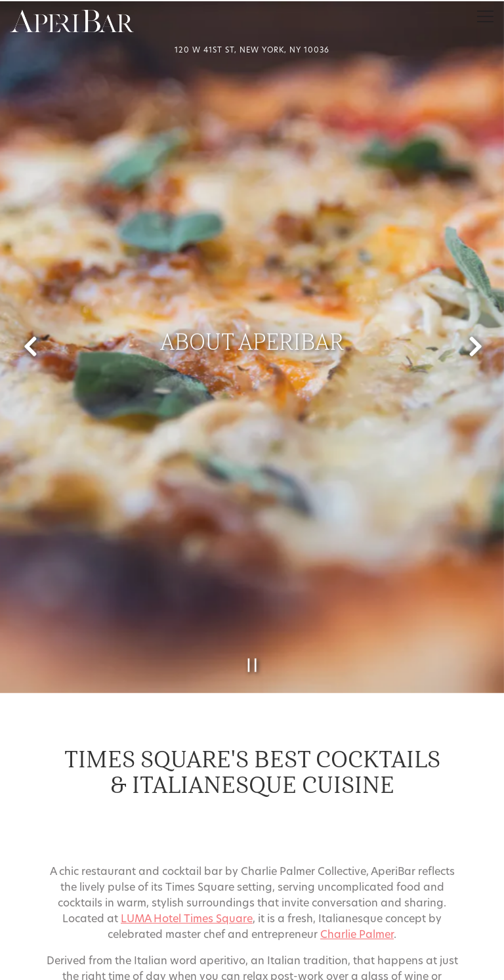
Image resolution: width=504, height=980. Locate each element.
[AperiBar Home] (72, 21)
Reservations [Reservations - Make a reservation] (252, 932)
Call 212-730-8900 (252, 900)
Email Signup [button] (252, 964)
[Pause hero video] (252, 636)
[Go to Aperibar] (252, 52)
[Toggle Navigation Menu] (485, 16)
